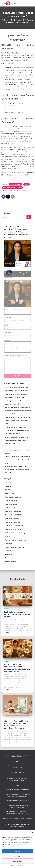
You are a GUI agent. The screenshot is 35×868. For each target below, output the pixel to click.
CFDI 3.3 (26, 184)
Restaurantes (9, 544)
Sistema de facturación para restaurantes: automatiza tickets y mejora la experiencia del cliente (16, 725)
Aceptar (17, 851)
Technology (9, 554)
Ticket (7, 558)
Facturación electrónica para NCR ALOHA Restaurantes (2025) (18, 825)
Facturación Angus (11, 504)
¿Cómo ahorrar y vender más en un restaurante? (18, 767)
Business (8, 483)
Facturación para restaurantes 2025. (18, 801)
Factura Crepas (10, 494)
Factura (11, 191)
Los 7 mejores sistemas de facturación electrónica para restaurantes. (18, 795)
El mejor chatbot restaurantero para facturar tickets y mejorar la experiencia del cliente (17, 470)
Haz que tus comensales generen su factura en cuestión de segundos (17, 756)
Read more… (8, 632)
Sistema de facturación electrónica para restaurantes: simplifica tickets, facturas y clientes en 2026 (18, 411)
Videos (17, 785)
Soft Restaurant (10, 551)
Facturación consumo (12, 519)
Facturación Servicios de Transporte (16, 533)
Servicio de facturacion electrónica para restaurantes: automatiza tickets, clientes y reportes (18, 460)
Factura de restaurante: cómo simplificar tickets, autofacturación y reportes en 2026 (18, 421)
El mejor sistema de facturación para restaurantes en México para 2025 (17, 813)
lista (32, 162)
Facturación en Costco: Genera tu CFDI (17, 790)
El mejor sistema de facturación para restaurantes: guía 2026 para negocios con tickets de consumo (17, 430)
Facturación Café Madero (13, 511)
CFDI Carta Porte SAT (18, 772)
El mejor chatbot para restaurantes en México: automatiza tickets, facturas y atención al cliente (17, 440)
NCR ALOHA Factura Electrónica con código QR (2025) (18, 819)
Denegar (18, 856)
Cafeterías (8, 486)
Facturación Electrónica (12, 522)
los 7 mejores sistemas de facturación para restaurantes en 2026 (17, 614)
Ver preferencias (18, 861)
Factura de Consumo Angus (14, 497)
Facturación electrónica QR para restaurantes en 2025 (17, 806)
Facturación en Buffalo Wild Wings (16, 526)
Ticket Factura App (11, 562)
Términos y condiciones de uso (18, 866)
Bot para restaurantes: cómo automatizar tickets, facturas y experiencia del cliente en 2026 (18, 450)
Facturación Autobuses (12, 508)
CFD (7, 191)
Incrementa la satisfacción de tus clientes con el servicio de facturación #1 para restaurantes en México (18, 779)
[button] (32, 832)
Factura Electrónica (20, 191)
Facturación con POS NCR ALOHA (15, 515)
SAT (26, 175)
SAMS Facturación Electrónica (14, 547)
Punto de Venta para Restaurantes (12, 187)
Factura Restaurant (16, 184)
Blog (18, 762)
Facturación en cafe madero (14, 529)
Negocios (8, 537)
